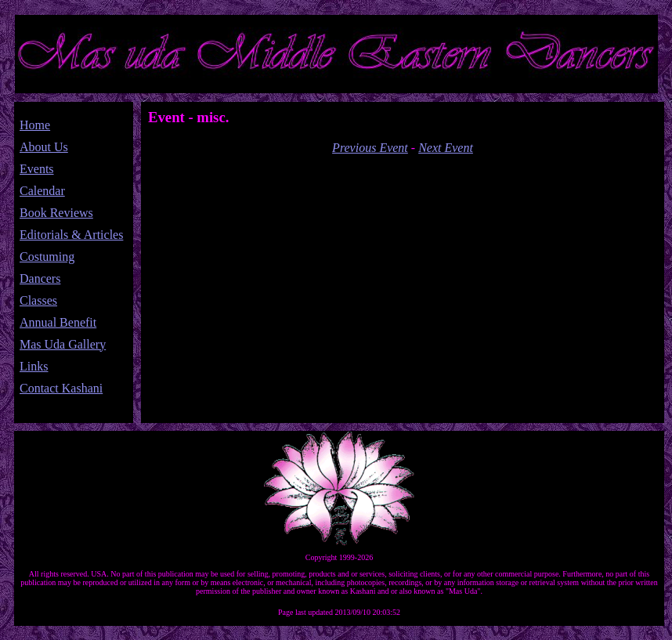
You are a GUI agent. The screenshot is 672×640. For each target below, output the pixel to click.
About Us (44, 147)
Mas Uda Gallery (63, 344)
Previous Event (370, 148)
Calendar (42, 191)
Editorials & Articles (71, 235)
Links (34, 366)
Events (37, 169)
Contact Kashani (61, 388)
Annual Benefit (58, 322)
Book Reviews (56, 213)
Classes (38, 300)
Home (35, 125)
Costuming (47, 257)
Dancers (40, 278)
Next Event (446, 148)
